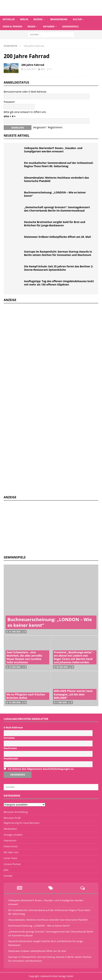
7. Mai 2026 (62, 702)
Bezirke (38, 19)
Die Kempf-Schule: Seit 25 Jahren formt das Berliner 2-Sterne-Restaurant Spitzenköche (59, 268)
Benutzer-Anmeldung (16, 812)
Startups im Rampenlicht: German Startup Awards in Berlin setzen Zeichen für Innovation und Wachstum (58, 253)
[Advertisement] (31, 528)
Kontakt (8, 876)
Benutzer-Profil (12, 818)
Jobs (6, 870)
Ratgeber (49, 27)
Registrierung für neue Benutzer (22, 823)
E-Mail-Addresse (13, 727)
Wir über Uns (11, 852)
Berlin (24, 19)
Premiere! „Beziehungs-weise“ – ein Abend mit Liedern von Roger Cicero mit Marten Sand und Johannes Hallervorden (74, 657)
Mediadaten (10, 829)
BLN (43, 69)
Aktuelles (9, 19)
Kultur (77, 19)
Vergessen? (40, 127)
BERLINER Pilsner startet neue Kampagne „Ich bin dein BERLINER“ (73, 694)
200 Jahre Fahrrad (33, 65)
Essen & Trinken (12, 27)
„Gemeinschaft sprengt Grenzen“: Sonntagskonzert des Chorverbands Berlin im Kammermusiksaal (57, 209)
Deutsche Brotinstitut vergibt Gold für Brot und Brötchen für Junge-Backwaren (55, 224)
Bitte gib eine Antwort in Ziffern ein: (25, 112)
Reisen (31, 27)
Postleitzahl (11, 758)
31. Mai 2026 (15, 632)
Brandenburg (59, 19)
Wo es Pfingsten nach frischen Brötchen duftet (26, 696)
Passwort (9, 102)
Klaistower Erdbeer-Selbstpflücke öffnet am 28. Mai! (57, 237)
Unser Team (10, 858)
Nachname (10, 748)
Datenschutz (11, 846)
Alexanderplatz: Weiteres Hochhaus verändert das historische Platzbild (56, 179)
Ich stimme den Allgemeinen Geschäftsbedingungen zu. (41, 769)
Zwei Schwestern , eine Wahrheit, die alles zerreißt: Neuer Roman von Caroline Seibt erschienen (24, 657)
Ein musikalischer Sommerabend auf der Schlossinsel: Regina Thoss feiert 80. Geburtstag (59, 164)
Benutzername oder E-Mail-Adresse (25, 92)
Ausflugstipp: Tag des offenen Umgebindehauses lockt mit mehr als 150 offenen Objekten (59, 283)
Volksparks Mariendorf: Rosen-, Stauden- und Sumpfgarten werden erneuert (53, 150)
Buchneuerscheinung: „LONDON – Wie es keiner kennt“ (55, 194)
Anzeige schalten (13, 835)
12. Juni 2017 (30, 69)
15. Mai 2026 (15, 702)
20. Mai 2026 (62, 667)
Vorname (9, 738)
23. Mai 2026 (15, 667)
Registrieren (55, 127)
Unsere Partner (12, 864)
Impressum (10, 840)
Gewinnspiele (70, 27)
